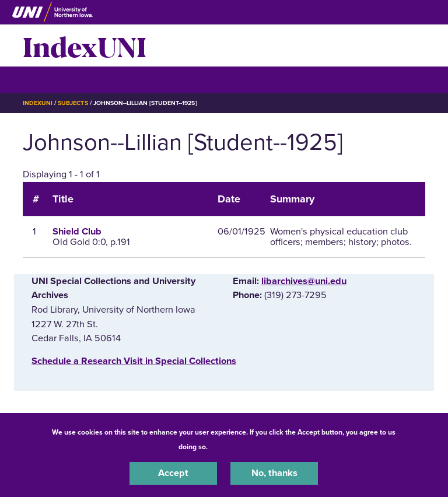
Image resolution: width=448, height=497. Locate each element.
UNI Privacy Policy (240, 447)
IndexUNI (85, 45)
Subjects (73, 103)
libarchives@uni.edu (304, 281)
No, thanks (274, 473)
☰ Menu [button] (43, 79)
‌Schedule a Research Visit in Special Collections (134, 361)
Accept (173, 473)
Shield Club (77, 232)
